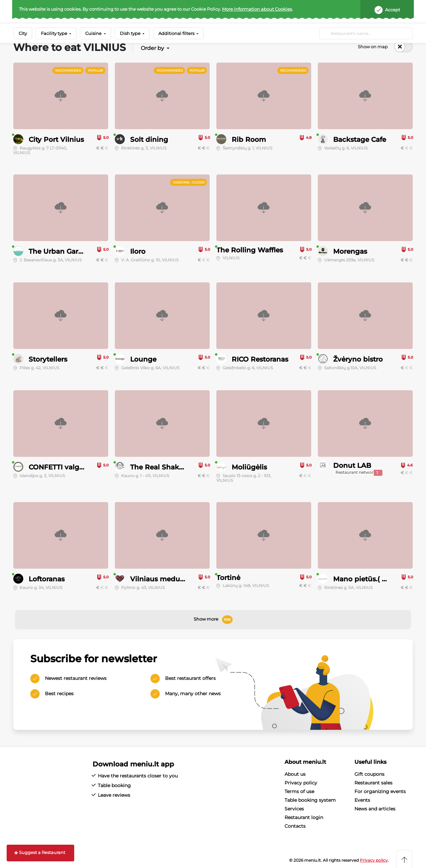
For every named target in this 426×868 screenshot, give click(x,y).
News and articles (375, 809)
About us (295, 774)
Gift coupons (369, 774)
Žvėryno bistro (358, 359)
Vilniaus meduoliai (162, 579)
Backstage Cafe (360, 140)
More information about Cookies (257, 9)
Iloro (138, 251)
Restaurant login (304, 817)
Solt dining (149, 140)
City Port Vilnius (56, 140)
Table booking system (310, 800)
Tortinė (228, 578)
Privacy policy (301, 783)
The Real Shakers (160, 467)
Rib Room (249, 140)
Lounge (143, 359)
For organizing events (380, 791)
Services (294, 809)
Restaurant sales (373, 783)
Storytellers (48, 359)
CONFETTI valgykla (61, 467)
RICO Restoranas (260, 359)
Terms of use (299, 791)
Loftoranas (47, 579)
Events (362, 800)
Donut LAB (352, 465)
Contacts (295, 826)
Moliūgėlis (249, 467)
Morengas (350, 251)
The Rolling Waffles (250, 250)
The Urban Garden (60, 251)
